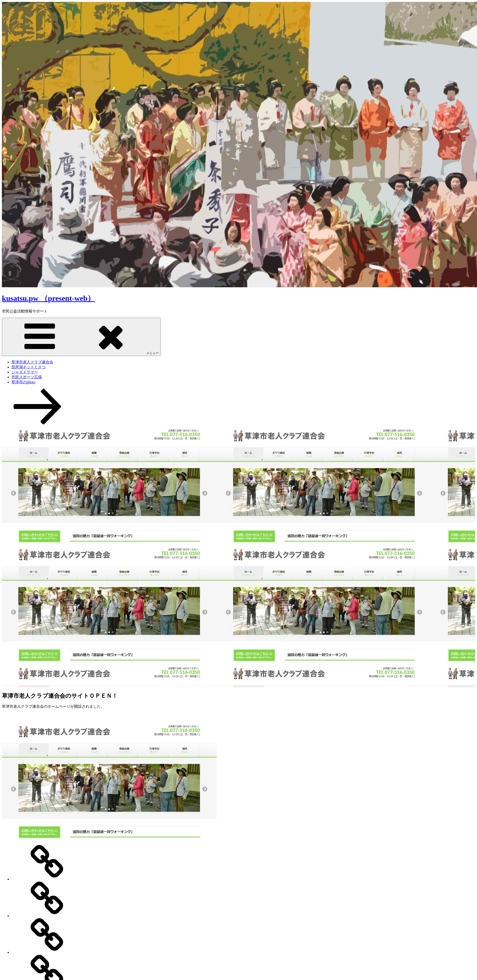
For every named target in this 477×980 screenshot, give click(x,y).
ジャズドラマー (25, 372)
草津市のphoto (23, 382)
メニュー (81, 337)
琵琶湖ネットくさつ (29, 367)
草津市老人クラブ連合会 (32, 362)
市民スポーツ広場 (27, 377)
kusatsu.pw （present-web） (48, 298)
